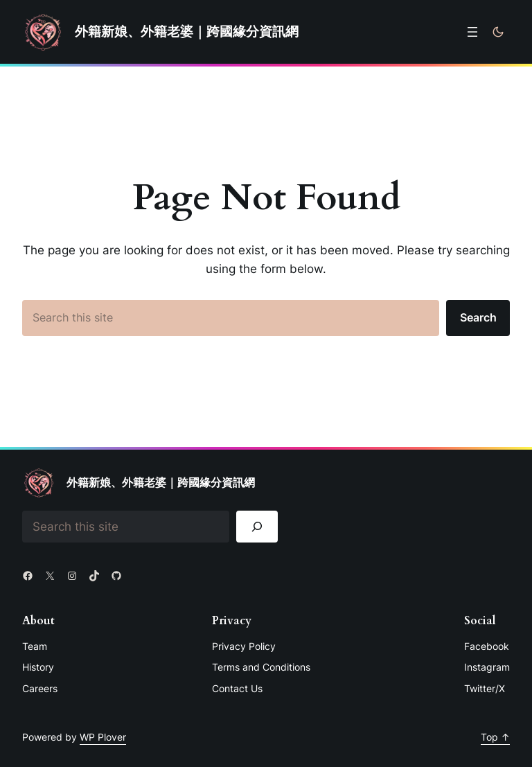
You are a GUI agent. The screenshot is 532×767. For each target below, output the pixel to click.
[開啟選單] (472, 32)
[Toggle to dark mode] (498, 32)
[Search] (257, 527)
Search (478, 317)
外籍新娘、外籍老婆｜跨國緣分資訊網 (187, 32)
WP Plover (103, 737)
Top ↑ (495, 737)
